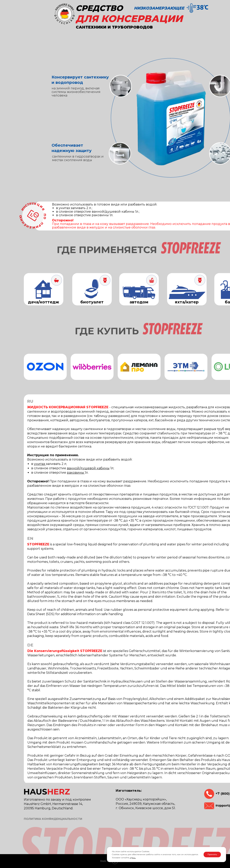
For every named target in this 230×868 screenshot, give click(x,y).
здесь (133, 858)
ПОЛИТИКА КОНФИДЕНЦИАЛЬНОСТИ (53, 819)
